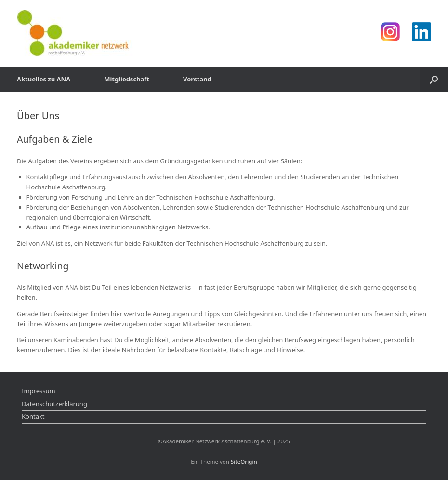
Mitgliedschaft (127, 79)
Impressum (39, 391)
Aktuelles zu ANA (44, 79)
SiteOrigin (244, 461)
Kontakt (33, 416)
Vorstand (197, 79)
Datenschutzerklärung (54, 404)
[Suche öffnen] (434, 79)
